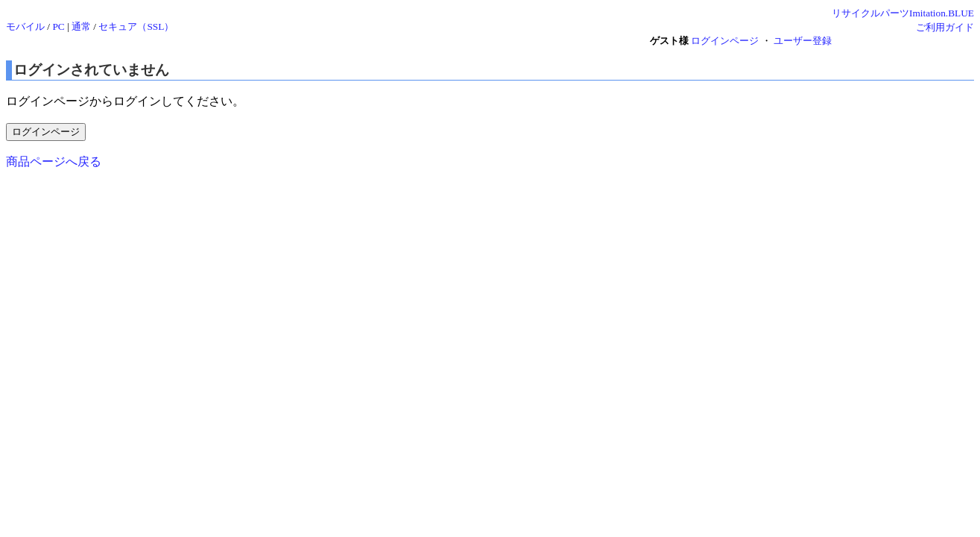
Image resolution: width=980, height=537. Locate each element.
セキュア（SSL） (136, 26)
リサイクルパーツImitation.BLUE (903, 13)
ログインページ (725, 41)
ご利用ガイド (945, 27)
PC (58, 26)
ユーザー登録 (803, 41)
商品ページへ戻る (54, 161)
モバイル (25, 26)
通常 (81, 26)
